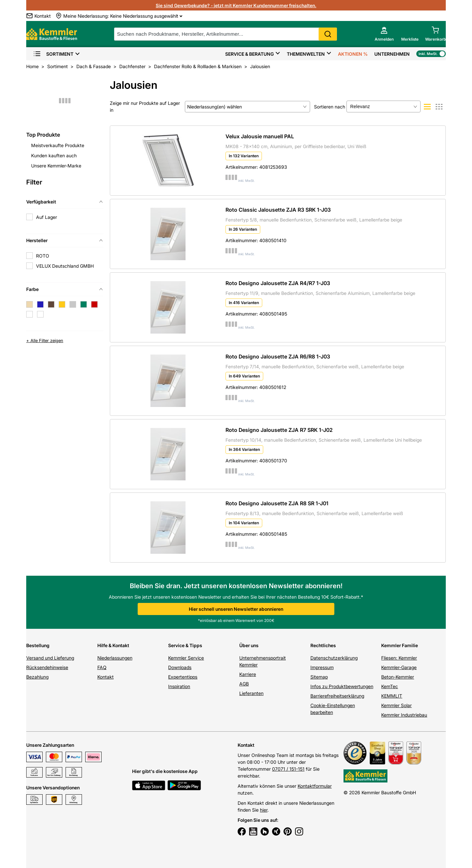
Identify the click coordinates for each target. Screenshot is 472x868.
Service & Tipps (185, 645)
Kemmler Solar (396, 705)
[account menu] (384, 34)
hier (264, 810)
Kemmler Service (186, 658)
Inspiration (179, 686)
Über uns (249, 645)
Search (328, 34)
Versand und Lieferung (50, 658)
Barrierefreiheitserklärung (337, 696)
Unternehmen (392, 54)
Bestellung (38, 645)
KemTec (390, 686)
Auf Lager (47, 217)
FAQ (102, 667)
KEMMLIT (392, 696)
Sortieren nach (330, 107)
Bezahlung (37, 677)
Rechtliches (323, 645)
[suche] (226, 34)
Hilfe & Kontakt (113, 645)
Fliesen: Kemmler (399, 658)
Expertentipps (183, 677)
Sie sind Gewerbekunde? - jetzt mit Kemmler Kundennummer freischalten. (236, 5)
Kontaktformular (315, 786)
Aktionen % (353, 54)
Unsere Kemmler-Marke (56, 166)
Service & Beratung (249, 54)
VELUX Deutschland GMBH (65, 266)
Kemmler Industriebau (404, 715)
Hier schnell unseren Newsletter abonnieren (236, 609)
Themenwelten (306, 54)
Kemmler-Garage (399, 667)
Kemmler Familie (400, 645)
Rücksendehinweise (47, 667)
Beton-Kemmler (398, 677)
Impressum (322, 667)
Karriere (248, 674)
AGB (244, 684)
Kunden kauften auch (54, 155)
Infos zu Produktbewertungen (342, 686)
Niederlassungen (115, 658)
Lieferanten (251, 693)
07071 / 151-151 (288, 769)
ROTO (43, 256)
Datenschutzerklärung (334, 658)
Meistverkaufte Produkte (58, 145)
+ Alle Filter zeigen (45, 340)
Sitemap (319, 677)
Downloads (180, 667)
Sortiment (53, 54)
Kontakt (106, 677)
